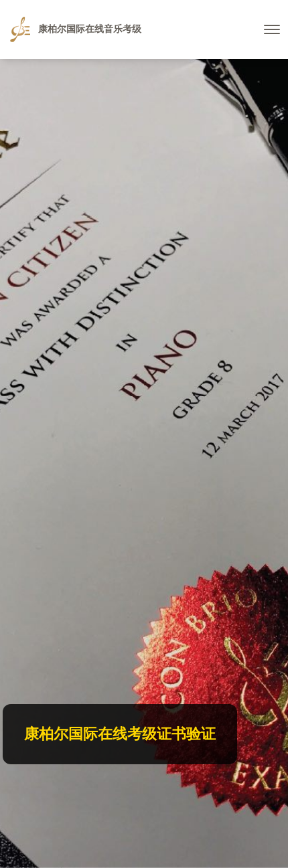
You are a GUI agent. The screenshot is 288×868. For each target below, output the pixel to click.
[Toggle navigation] (272, 29)
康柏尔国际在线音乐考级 (76, 29)
